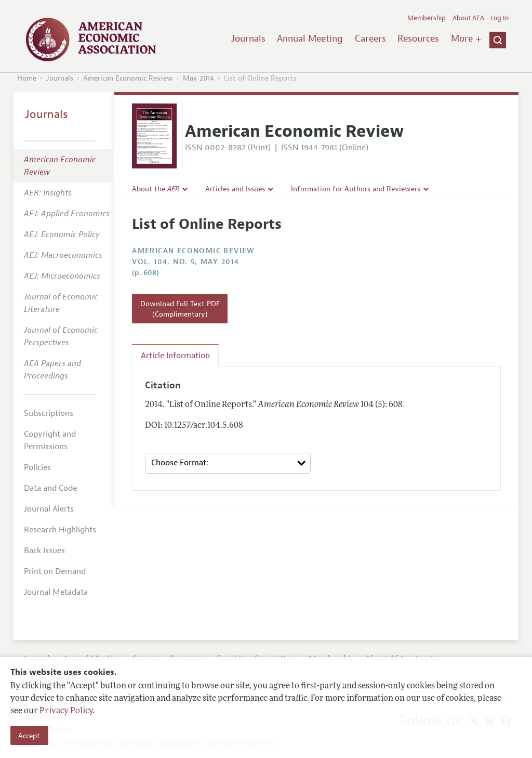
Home (27, 78)
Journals (248, 38)
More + (466, 38)
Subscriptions (49, 413)
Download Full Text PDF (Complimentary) (180, 309)
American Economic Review (128, 78)
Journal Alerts (49, 509)
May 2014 (198, 78)
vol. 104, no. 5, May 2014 (185, 262)
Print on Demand (55, 571)
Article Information (175, 356)
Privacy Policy (66, 711)
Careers (370, 38)
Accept (29, 736)
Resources (418, 38)
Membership (427, 18)
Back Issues (44, 551)
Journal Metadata (56, 592)
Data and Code (50, 488)
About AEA (468, 18)
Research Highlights (60, 530)
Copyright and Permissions (50, 440)
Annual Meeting (310, 38)
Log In (500, 18)
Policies (37, 467)
